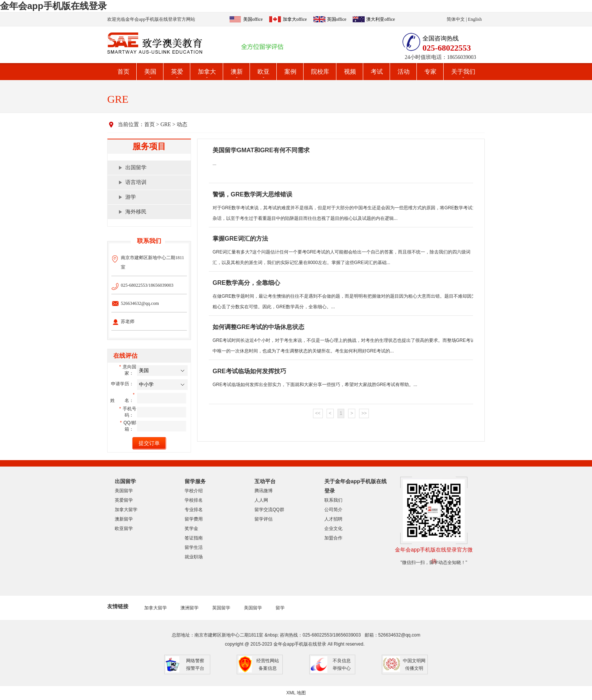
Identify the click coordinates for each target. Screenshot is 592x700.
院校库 (320, 72)
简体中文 (456, 19)
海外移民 (136, 212)
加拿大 (207, 72)
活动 (404, 72)
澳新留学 (124, 519)
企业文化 (333, 528)
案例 (290, 72)
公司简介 (333, 510)
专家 (430, 72)
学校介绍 (194, 491)
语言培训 (136, 182)
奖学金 (191, 528)
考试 (377, 72)
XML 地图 (296, 693)
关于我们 (463, 72)
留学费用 (194, 519)
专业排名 (194, 510)
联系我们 (333, 500)
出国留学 (136, 168)
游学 (131, 197)
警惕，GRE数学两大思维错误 (252, 194)
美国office (253, 19)
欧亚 (264, 72)
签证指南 (194, 538)
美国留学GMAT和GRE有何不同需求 (261, 150)
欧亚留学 (124, 528)
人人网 (261, 500)
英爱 (177, 72)
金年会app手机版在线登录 (53, 6)
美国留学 (124, 491)
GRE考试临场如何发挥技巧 (249, 371)
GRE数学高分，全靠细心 (246, 283)
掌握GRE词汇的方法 (240, 239)
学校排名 (194, 500)
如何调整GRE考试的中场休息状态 (258, 327)
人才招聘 (333, 519)
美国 (150, 72)
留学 (280, 608)
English (475, 19)
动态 (182, 124)
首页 (123, 72)
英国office (337, 19)
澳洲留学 (190, 608)
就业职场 (194, 557)
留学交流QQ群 (269, 510)
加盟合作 (333, 538)
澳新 (237, 72)
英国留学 (221, 608)
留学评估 (264, 519)
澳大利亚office (381, 19)
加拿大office (295, 19)
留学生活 (194, 547)
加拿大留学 (126, 510)
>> (364, 413)
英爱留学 (124, 500)
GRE (166, 124)
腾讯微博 (264, 491)
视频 (350, 72)
